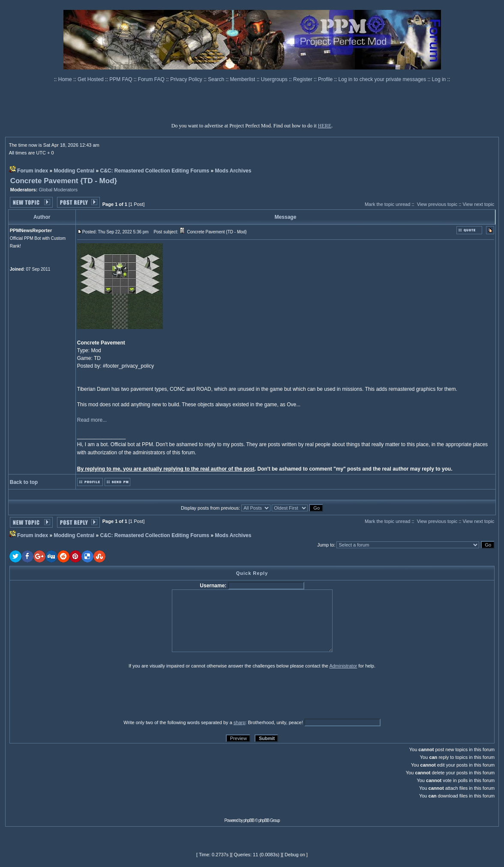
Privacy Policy (187, 79)
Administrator (343, 666)
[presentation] (76, 694)
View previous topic (437, 204)
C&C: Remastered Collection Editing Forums (154, 171)
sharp (240, 722)
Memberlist (243, 79)
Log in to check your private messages (383, 79)
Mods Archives (233, 171)
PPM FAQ (121, 79)
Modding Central (74, 171)
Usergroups (275, 79)
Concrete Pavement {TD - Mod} (64, 181)
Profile (326, 79)
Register (303, 79)
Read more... (92, 420)
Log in (439, 79)
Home (66, 79)
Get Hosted (91, 79)
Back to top (24, 482)
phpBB (249, 820)
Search (217, 79)
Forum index (33, 171)
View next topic (478, 204)
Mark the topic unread (387, 204)
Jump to (325, 545)
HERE (325, 126)
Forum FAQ (152, 79)
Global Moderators (58, 190)
